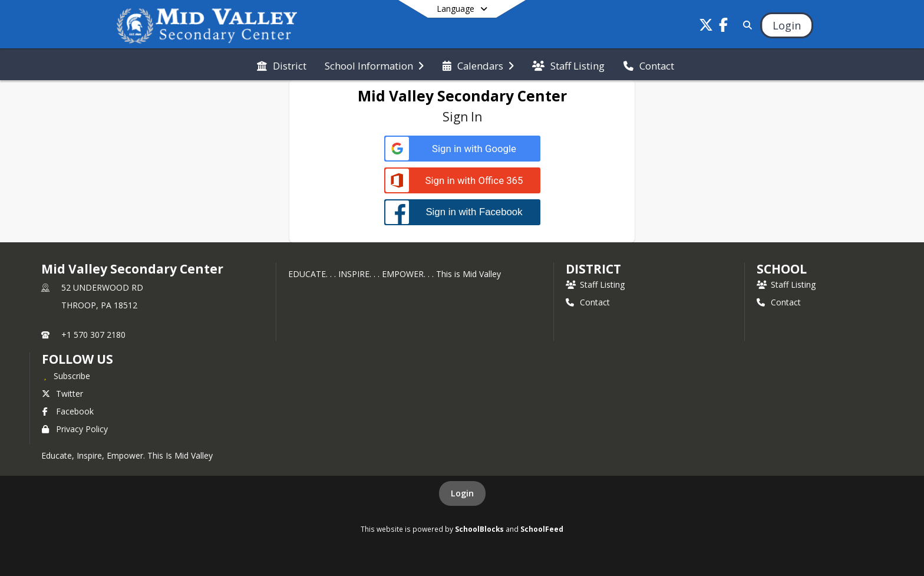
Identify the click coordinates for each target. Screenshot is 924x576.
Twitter (62, 394)
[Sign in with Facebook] (462, 212)
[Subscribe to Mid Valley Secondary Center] (66, 376)
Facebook (68, 411)
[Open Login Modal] (787, 25)
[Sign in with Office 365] (462, 181)
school (782, 269)
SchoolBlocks (479, 529)
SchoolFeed (542, 529)
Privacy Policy (75, 429)
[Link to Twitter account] (706, 27)
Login (462, 493)
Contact (588, 302)
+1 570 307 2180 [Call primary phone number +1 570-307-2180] (93, 335)
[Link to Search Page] (745, 25)
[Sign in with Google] (462, 149)
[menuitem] (282, 65)
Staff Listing (595, 284)
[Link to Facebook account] (724, 27)
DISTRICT (593, 269)
